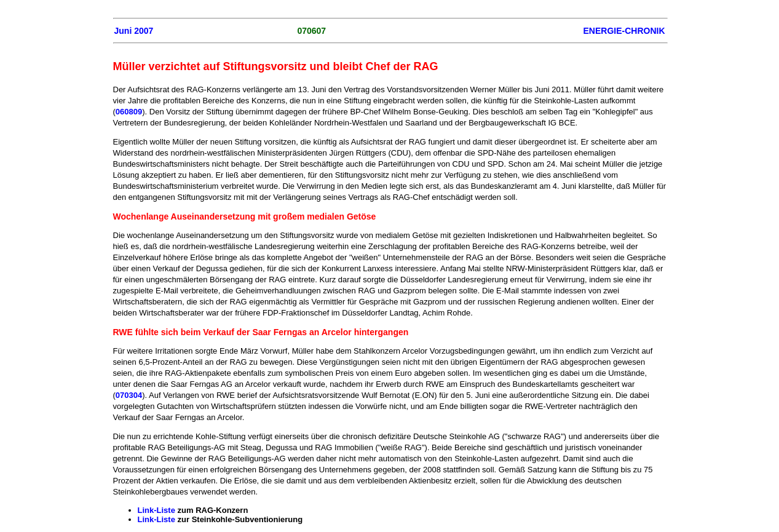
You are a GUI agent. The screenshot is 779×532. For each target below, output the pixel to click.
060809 (129, 112)
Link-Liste (156, 510)
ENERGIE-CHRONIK (624, 31)
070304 (129, 395)
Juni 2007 (134, 31)
